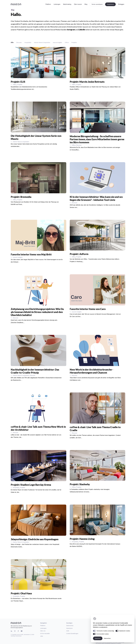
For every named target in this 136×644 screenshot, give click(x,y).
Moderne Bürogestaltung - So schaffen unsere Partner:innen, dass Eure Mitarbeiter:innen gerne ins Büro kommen (97, 139)
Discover (19, 42)
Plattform (48, 4)
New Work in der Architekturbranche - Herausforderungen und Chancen (91, 371)
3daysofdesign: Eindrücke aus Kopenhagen (35, 539)
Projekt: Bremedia (21, 197)
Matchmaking (67, 4)
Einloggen (121, 4)
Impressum (69, 628)
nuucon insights (57, 42)
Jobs (42, 636)
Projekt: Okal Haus (21, 593)
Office (67, 42)
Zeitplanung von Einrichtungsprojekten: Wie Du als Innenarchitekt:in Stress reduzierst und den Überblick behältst (37, 312)
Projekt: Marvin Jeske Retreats (87, 82)
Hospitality (28, 42)
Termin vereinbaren (97, 4)
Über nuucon (78, 4)
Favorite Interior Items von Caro (88, 309)
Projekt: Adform (79, 254)
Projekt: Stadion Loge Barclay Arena (31, 485)
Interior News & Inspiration (42, 42)
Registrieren (110, 4)
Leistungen (57, 4)
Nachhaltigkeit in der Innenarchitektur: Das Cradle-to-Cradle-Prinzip (35, 371)
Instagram (71, 30)
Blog (86, 4)
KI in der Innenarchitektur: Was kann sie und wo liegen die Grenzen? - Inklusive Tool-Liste (96, 198)
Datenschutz (70, 626)
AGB (68, 631)
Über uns (43, 631)
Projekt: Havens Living (82, 539)
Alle (12, 42)
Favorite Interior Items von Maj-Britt (31, 254)
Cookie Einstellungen (72, 633)
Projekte (74, 42)
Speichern (98, 638)
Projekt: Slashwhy (80, 484)
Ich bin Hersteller (45, 633)
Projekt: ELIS (18, 82)
